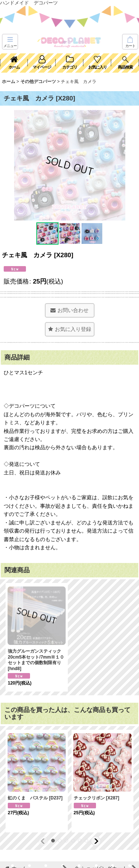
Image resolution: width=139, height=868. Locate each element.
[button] (10, 42)
